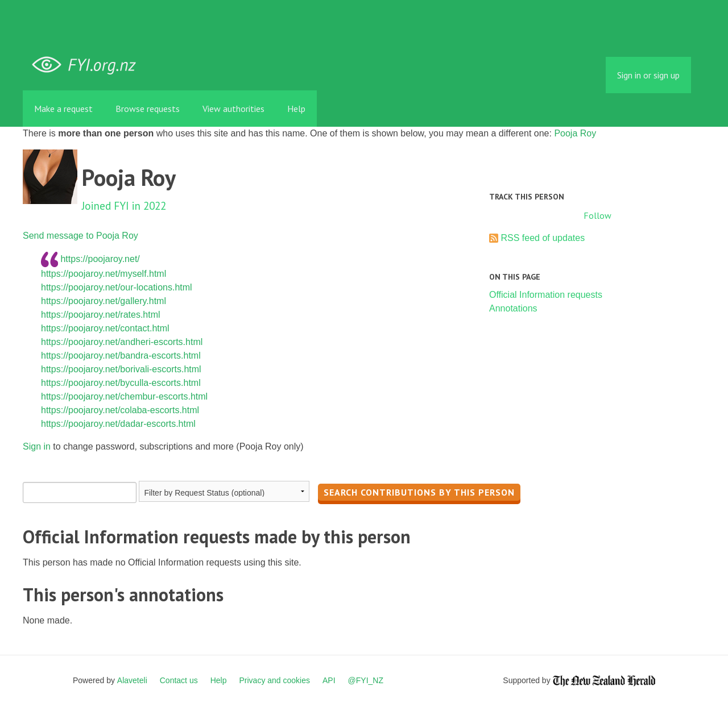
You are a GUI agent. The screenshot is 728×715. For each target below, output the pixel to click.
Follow (597, 215)
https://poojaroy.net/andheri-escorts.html (122, 342)
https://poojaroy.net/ (100, 258)
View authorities (233, 109)
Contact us (179, 680)
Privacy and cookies (274, 680)
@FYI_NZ (366, 680)
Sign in (37, 446)
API (329, 680)
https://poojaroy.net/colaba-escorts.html (120, 410)
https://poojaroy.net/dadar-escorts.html (118, 424)
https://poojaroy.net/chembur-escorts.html (124, 396)
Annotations (513, 308)
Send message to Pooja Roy (80, 236)
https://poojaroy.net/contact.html (105, 328)
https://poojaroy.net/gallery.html (104, 301)
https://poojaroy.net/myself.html (104, 274)
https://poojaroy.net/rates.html (101, 315)
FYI (88, 65)
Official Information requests (546, 295)
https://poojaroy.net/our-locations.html (117, 287)
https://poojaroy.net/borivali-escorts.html (121, 369)
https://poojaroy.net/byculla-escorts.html (121, 383)
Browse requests (148, 109)
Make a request (63, 109)
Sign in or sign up (648, 75)
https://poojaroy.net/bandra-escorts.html (121, 356)
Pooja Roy (575, 133)
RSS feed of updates (543, 238)
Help (296, 109)
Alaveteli (132, 680)
